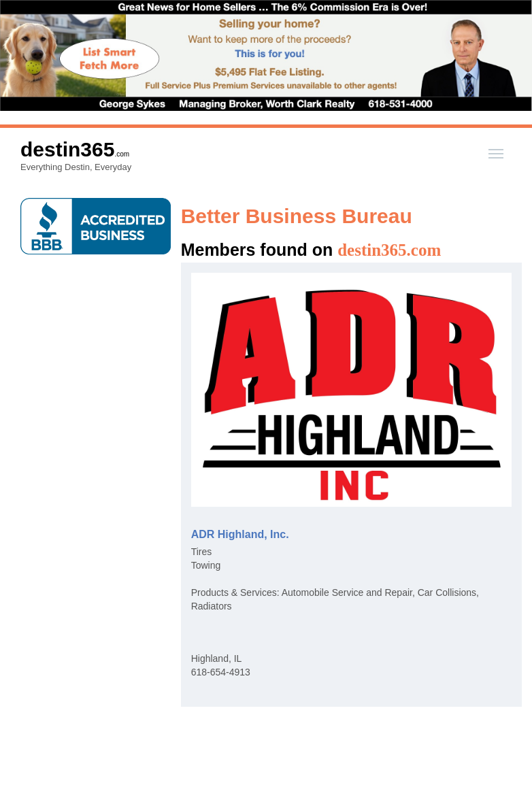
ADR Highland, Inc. (240, 534)
